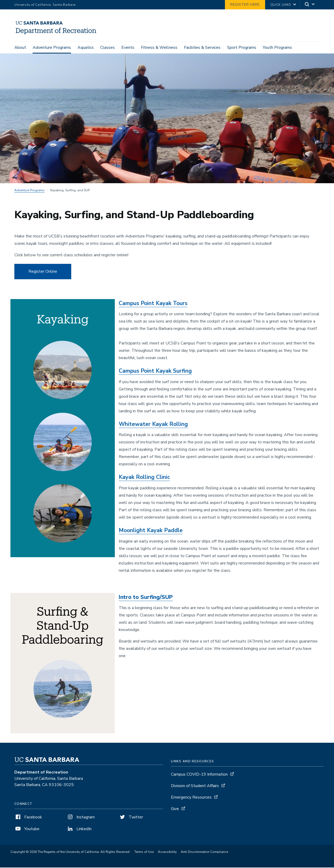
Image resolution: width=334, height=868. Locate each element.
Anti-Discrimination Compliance (204, 853)
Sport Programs (242, 47)
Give (175, 810)
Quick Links (281, 5)
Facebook (28, 818)
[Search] (310, 5)
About (20, 47)
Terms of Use (144, 853)
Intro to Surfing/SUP (146, 598)
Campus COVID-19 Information (199, 775)
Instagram (81, 818)
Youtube (27, 830)
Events (128, 47)
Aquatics (86, 47)
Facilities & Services (202, 47)
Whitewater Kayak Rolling (153, 425)
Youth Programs (277, 47)
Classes (108, 47)
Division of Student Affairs (195, 787)
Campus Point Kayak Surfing (155, 372)
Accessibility (167, 853)
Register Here (245, 5)
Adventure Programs (52, 47)
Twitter (131, 818)
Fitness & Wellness (159, 47)
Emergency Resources (191, 798)
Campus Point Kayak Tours (153, 304)
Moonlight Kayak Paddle (151, 531)
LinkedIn (79, 830)
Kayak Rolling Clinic (144, 478)
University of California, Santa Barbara (45, 5)
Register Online (43, 272)
